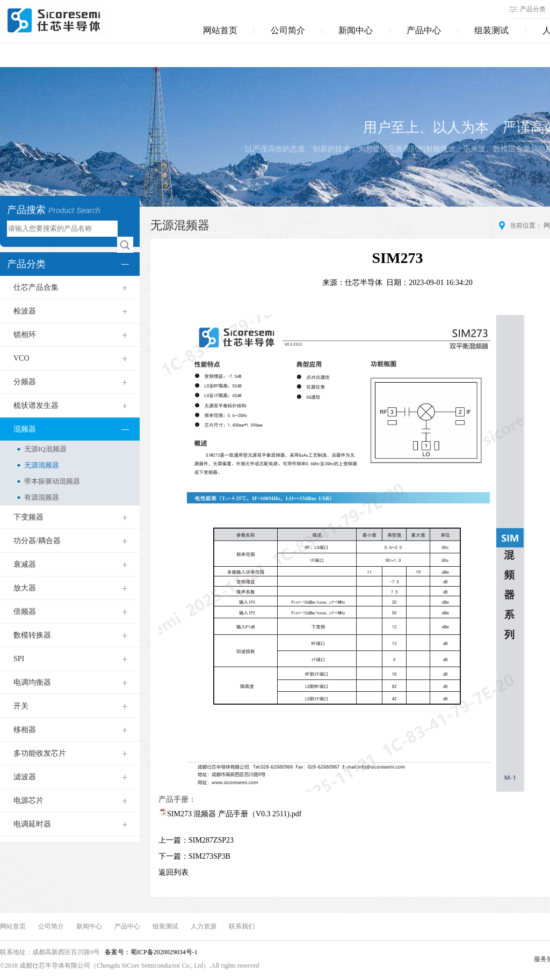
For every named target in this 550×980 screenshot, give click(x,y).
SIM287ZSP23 (211, 840)
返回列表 (173, 872)
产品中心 (424, 30)
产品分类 (533, 9)
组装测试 (491, 30)
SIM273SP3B (209, 856)
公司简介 (288, 30)
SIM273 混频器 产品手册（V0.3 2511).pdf (234, 814)
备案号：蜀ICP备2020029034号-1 (150, 952)
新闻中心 (356, 30)
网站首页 (220, 30)
